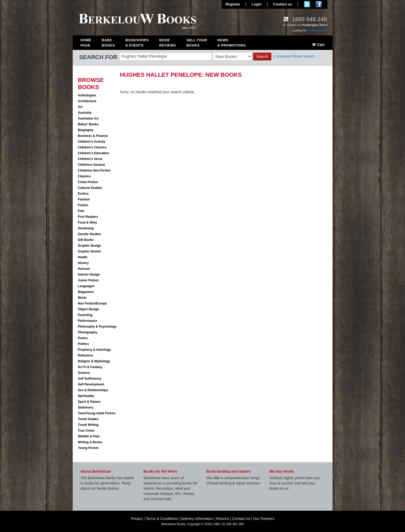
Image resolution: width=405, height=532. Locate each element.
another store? (318, 30)
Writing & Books (90, 442)
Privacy (137, 519)
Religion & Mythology (94, 361)
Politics (84, 344)
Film (81, 211)
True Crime (86, 431)
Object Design (89, 309)
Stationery (86, 407)
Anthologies (87, 95)
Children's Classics (92, 147)
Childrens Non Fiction (94, 171)
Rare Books (108, 43)
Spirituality (86, 396)
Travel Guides (88, 419)
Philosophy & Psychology (97, 327)
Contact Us (241, 519)
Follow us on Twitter (307, 4)
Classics (84, 176)
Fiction (83, 205)
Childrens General (91, 165)
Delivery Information (197, 519)
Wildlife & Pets (89, 436)
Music (82, 298)
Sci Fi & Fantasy (90, 367)
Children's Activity (92, 142)
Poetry (83, 338)
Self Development (91, 384)
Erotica (83, 194)
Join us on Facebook (319, 4)
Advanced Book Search (295, 56)
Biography (86, 130)
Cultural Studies (90, 188)
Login (257, 4)
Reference (86, 355)
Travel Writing (88, 425)
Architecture (87, 101)
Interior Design (89, 275)
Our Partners (264, 519)
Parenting (85, 315)
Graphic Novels (90, 251)
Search (262, 56)
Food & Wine (88, 223)
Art (80, 107)
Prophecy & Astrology (94, 350)
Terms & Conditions (162, 519)
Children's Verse (90, 159)
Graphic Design (90, 246)
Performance (88, 321)
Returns (223, 519)
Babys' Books (88, 124)
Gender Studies (90, 234)
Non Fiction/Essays (93, 303)
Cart (318, 45)
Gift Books (86, 240)
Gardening (86, 228)
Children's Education (94, 153)
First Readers (88, 217)
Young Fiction (88, 448)
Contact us (283, 4)
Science (84, 373)
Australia (85, 113)
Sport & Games (89, 402)
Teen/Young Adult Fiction (97, 413)
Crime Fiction (88, 182)
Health (83, 257)
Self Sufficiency (90, 379)
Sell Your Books (197, 43)
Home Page (86, 43)
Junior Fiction (88, 280)
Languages (86, 286)
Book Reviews (168, 43)
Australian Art (88, 118)
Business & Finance (93, 136)
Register (233, 4)
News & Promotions (232, 43)
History (83, 263)
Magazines (86, 292)
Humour (84, 269)
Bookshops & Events (137, 43)
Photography (88, 332)
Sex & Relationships (93, 390)
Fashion (84, 199)
